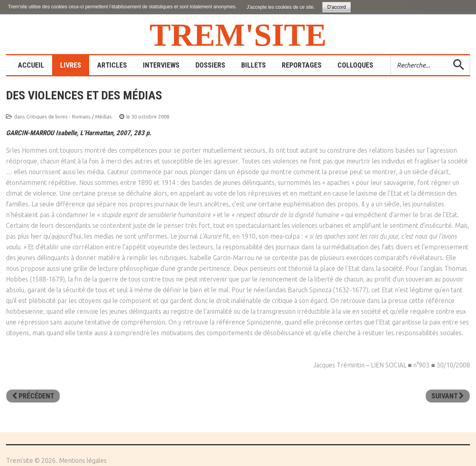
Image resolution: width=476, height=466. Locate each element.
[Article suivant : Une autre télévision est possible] (448, 396)
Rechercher (391, 55)
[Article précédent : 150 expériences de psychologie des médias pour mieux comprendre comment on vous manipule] (33, 396)
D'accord (337, 7)
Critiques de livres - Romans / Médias (69, 116)
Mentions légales (83, 460)
